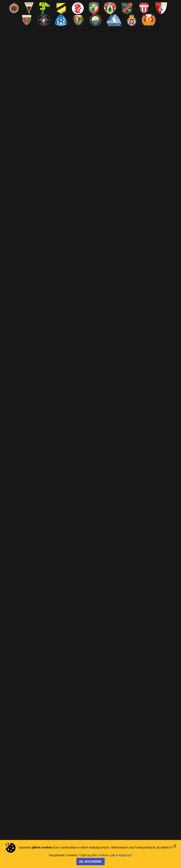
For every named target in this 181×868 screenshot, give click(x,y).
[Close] (175, 846)
